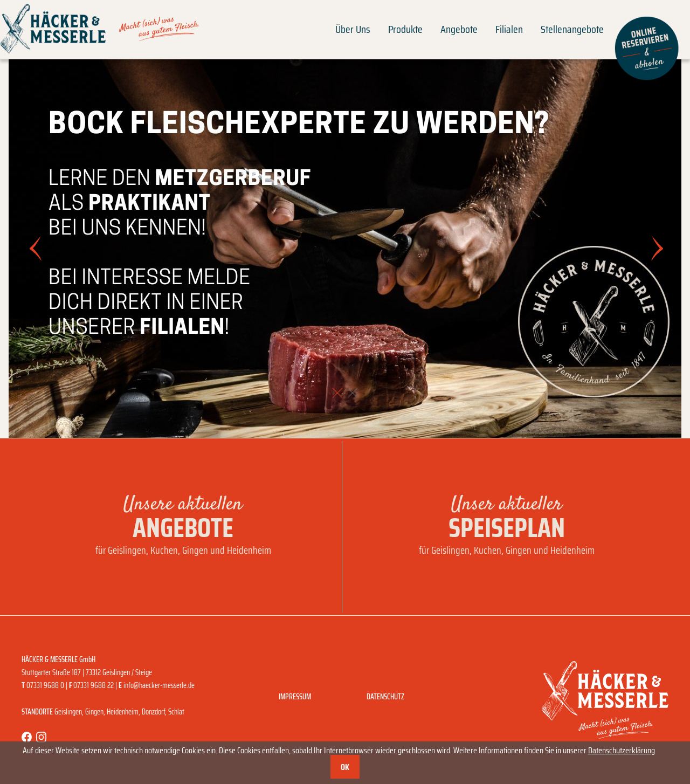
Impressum (295, 697)
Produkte (405, 29)
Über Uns (353, 29)
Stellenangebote (572, 29)
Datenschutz (385, 697)
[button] (337, 393)
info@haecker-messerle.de (159, 685)
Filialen (509, 29)
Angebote (459, 29)
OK (345, 767)
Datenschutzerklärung (622, 750)
